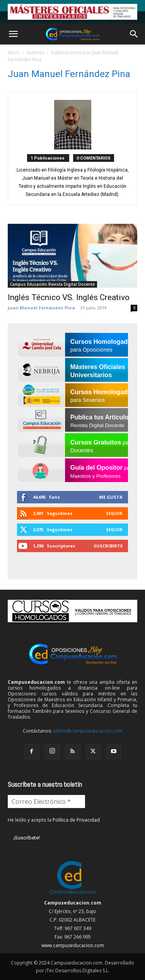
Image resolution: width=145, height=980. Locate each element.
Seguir (114, 513)
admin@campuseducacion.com (88, 731)
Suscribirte (108, 546)
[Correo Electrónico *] (46, 802)
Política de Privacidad (76, 820)
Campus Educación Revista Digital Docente (52, 284)
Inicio (14, 52)
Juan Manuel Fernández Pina (41, 308)
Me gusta (111, 497)
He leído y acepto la (54, 820)
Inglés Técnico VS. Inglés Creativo (69, 297)
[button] (13, 34)
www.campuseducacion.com (73, 945)
